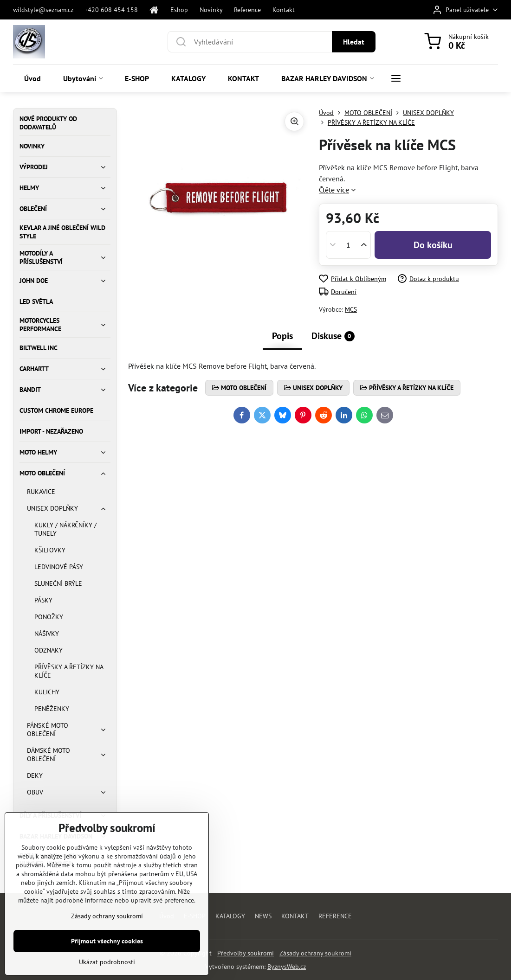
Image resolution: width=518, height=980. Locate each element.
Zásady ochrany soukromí (315, 953)
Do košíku (433, 245)
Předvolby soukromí (246, 953)
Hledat (354, 42)
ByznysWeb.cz (287, 967)
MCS (351, 309)
